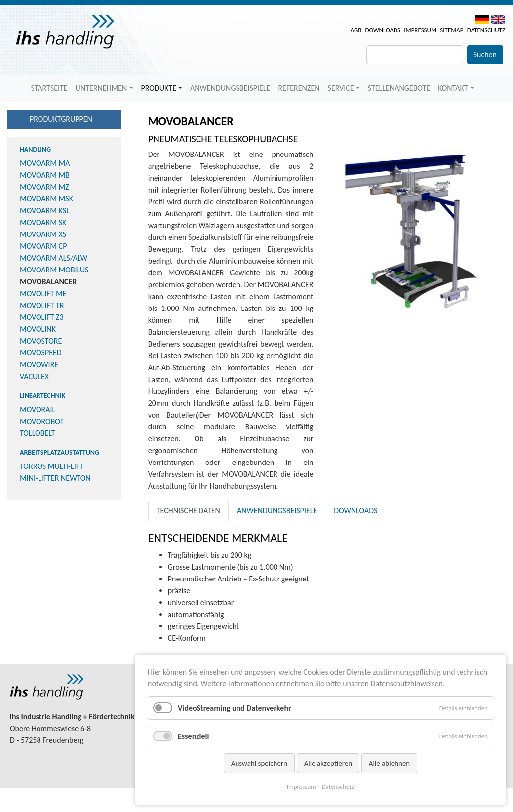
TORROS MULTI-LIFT (52, 466)
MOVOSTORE (41, 341)
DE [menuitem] (482, 19)
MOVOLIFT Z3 (42, 317)
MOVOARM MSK (46, 199)
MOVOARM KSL (45, 211)
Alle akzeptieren (328, 763)
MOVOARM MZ (44, 187)
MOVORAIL (38, 409)
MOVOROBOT (42, 421)
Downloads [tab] (355, 511)
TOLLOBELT (38, 433)
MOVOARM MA (45, 163)
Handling (35, 149)
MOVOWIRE (39, 365)
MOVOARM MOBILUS (54, 270)
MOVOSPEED (41, 353)
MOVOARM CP (43, 246)
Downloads (383, 30)
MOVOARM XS (43, 234)
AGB (356, 30)
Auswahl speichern (259, 763)
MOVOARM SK (43, 222)
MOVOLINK (38, 329)
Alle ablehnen (390, 763)
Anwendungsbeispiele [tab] (277, 511)
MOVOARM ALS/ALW (54, 258)
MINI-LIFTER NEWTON (55, 478)
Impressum (420, 30)
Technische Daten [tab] (188, 511)
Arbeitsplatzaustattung (59, 452)
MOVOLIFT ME (43, 293)
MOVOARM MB (45, 175)
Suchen (485, 55)
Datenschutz (486, 30)
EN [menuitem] (498, 19)
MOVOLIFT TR (42, 305)
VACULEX (34, 376)
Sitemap (452, 30)
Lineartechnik (42, 396)
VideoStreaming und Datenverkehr (235, 708)
